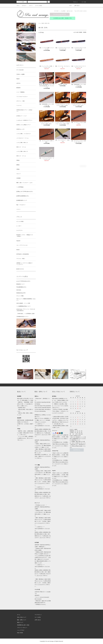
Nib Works (19, 290)
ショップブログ (21, 630)
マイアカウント (38, 615)
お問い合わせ (76, 6)
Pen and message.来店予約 (60, 14)
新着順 (85, 32)
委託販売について (20, 284)
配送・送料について (22, 620)
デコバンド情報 (20, 296)
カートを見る (38, 617)
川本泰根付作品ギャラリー (22, 317)
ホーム (18, 6)
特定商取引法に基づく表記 (23, 625)
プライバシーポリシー (22, 628)
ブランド (30, 6)
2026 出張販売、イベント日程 (23, 303)
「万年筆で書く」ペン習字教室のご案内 (25, 314)
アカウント (75, 2)
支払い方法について (22, 617)
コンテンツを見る (38, 6)
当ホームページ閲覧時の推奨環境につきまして (26, 300)
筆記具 (43, 23)
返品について (20, 622)
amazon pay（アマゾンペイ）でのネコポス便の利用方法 (26, 310)
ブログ (70, 6)
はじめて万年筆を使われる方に (23, 281)
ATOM (21, 633)
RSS (18, 633)
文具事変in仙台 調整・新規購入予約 (63, 18)
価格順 (81, 32)
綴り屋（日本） (47, 23)
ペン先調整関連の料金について (23, 306)
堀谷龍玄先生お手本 (21, 293)
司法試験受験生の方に (21, 287)
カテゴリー (23, 6)
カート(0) (83, 2)
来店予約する (77, 450)
